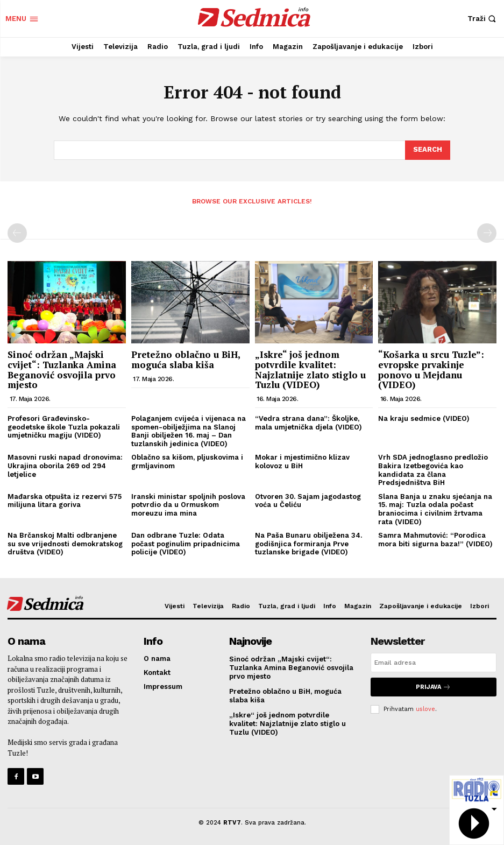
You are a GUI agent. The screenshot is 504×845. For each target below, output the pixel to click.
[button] (483, 19)
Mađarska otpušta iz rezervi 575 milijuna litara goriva (65, 501)
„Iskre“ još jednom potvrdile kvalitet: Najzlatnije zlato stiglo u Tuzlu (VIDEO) (310, 369)
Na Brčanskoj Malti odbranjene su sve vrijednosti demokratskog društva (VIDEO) (65, 544)
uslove (425, 709)
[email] (434, 663)
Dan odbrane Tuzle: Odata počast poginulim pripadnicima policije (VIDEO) (186, 544)
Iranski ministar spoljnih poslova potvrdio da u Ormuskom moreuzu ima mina (188, 505)
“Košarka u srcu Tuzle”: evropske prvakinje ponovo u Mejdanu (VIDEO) (431, 369)
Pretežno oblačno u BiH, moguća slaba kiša (186, 360)
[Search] (428, 150)
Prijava (433, 687)
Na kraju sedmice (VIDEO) (424, 418)
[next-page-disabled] (487, 233)
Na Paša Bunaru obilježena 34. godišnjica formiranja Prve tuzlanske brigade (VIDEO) (308, 544)
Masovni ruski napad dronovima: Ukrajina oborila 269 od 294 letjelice (65, 466)
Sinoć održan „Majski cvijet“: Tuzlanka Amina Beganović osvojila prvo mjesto (62, 369)
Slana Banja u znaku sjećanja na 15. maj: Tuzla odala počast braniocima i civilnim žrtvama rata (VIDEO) (435, 509)
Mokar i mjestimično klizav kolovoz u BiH (302, 462)
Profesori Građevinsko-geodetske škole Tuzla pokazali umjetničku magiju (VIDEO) (64, 427)
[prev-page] (17, 233)
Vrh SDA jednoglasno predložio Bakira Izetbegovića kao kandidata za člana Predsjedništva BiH (433, 470)
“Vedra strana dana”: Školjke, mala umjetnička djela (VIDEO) (308, 423)
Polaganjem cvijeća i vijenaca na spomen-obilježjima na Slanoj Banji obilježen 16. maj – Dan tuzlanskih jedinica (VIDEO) (189, 431)
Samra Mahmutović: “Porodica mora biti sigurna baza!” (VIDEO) (435, 540)
